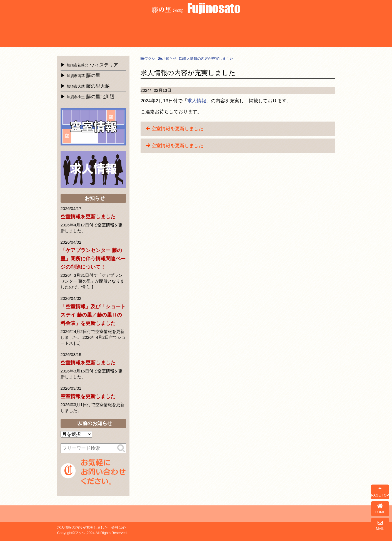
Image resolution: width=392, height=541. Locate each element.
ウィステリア (73, 32)
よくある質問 (196, 32)
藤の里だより (289, 32)
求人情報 (197, 101)
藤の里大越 (134, 32)
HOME (380, 509)
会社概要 (227, 32)
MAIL (380, 525)
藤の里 (103, 32)
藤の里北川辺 (91, 97)
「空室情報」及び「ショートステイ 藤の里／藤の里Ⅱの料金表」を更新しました (93, 315)
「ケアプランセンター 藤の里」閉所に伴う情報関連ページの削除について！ (93, 259)
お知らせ (258, 32)
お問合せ (319, 32)
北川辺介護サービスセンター (165, 32)
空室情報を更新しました (177, 129)
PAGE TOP (380, 492)
